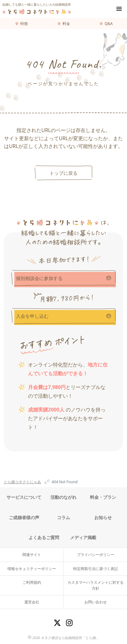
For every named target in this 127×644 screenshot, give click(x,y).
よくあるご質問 (44, 537)
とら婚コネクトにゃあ (22, 482)
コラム (63, 517)
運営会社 (32, 602)
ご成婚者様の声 (24, 517)
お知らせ (103, 517)
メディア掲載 (83, 537)
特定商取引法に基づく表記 (96, 569)
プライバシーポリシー (96, 555)
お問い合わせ (96, 602)
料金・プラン (103, 497)
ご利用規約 (32, 582)
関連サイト (32, 555)
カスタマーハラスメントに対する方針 (96, 585)
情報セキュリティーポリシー (32, 569)
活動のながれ (63, 497)
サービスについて (24, 497)
